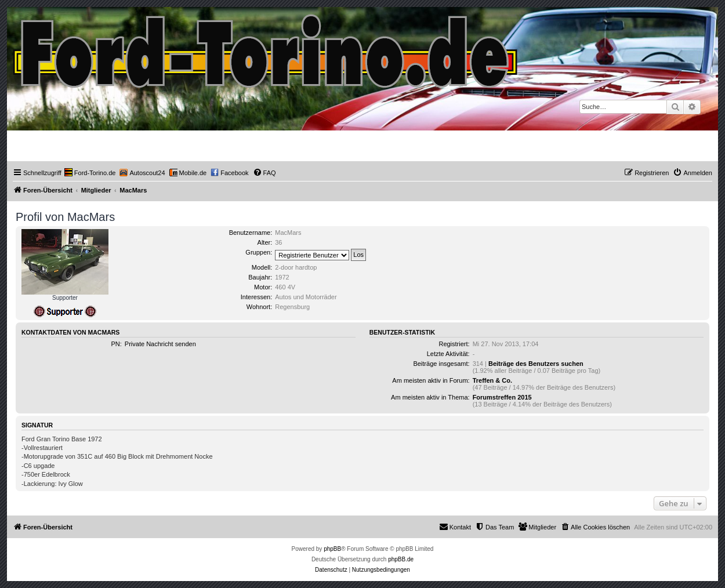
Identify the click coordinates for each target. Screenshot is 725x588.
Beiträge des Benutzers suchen (536, 364)
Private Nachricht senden (160, 344)
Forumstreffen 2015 (502, 397)
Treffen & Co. (492, 380)
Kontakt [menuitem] (455, 527)
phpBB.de (401, 559)
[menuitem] (90, 173)
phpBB (332, 549)
